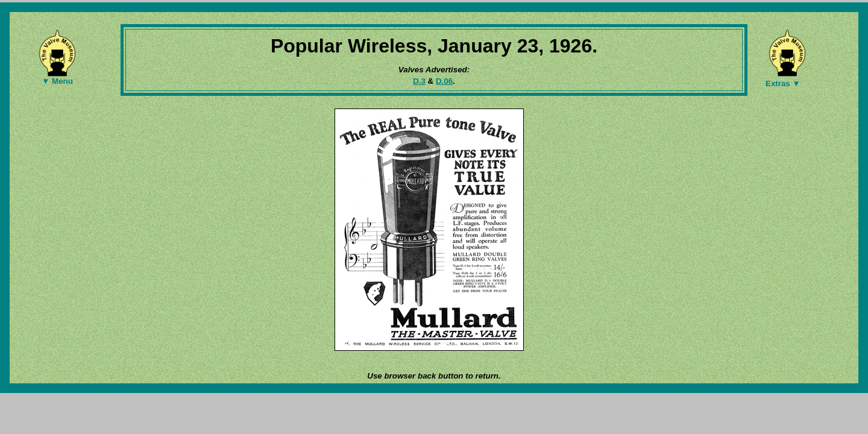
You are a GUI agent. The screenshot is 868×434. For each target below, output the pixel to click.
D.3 (419, 81)
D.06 (444, 81)
